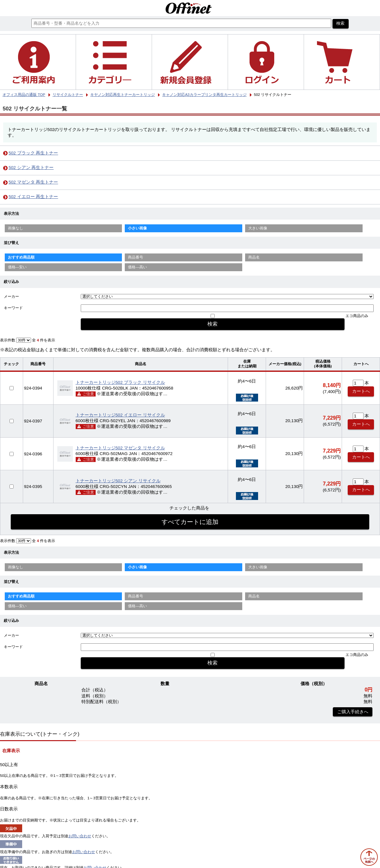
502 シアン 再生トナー (31, 168)
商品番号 (136, 257)
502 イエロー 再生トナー (33, 197)
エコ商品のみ (357, 316)
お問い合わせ (80, 836)
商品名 (254, 257)
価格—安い (17, 267)
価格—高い (137, 267)
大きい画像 (258, 228)
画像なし (16, 228)
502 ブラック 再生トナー (33, 153)
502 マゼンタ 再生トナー (33, 182)
